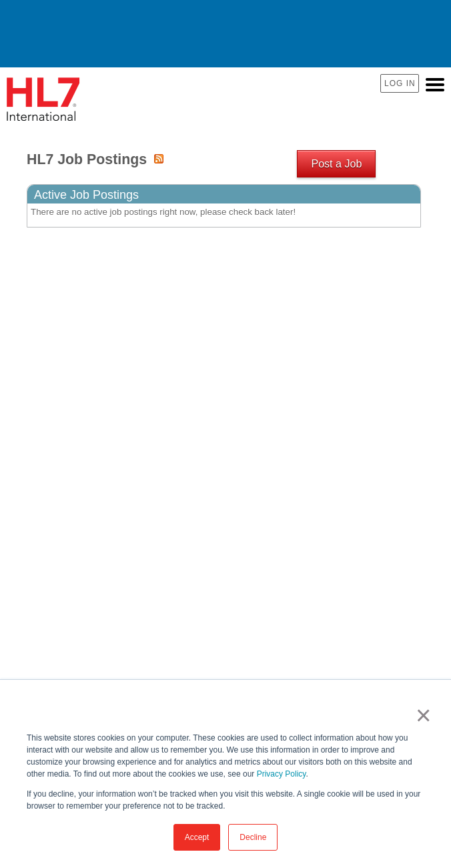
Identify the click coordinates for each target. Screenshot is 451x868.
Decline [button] (253, 837)
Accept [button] (197, 837)
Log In (400, 83)
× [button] (421, 715)
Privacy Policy (282, 774)
